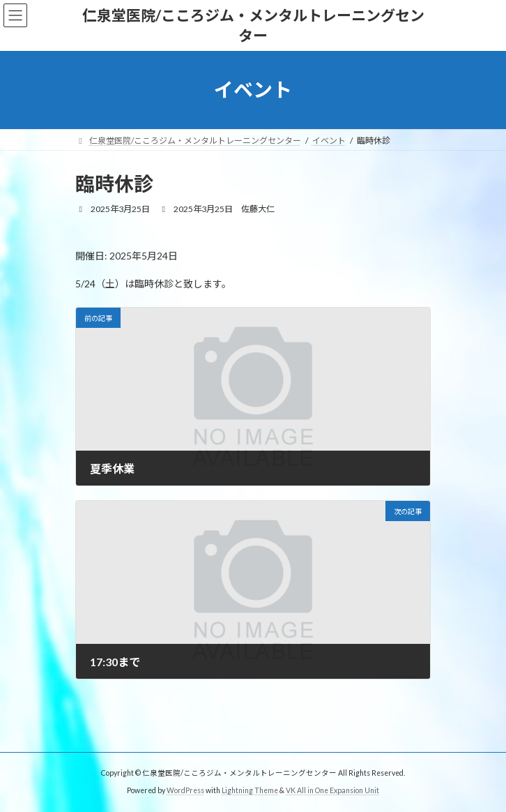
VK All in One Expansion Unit (332, 790)
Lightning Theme (250, 790)
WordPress (185, 790)
